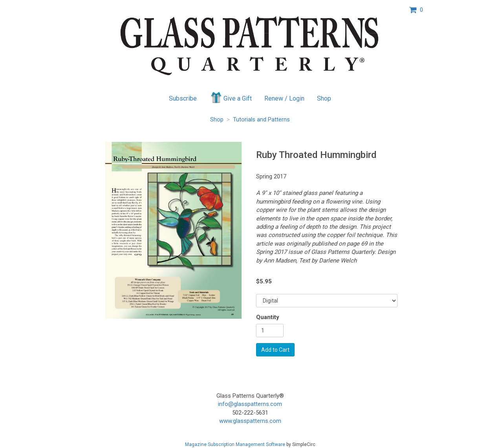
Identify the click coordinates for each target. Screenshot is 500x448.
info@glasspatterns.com (250, 404)
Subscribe (183, 98)
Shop (324, 98)
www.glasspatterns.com (250, 421)
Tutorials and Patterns (261, 119)
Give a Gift (231, 97)
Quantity (268, 317)
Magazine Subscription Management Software (235, 444)
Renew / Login (284, 98)
